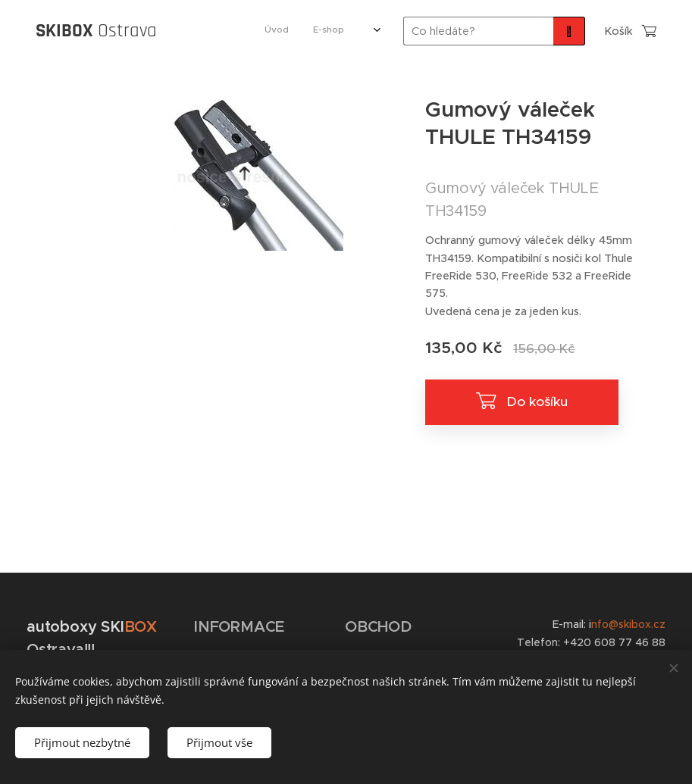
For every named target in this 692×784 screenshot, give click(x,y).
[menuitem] (203, 31)
